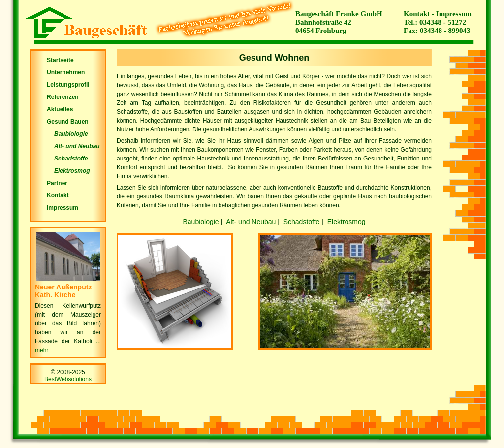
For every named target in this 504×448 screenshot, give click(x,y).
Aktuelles (60, 109)
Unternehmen (66, 72)
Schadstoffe (302, 222)
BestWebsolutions (68, 379)
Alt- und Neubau (251, 222)
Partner (57, 183)
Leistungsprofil (68, 85)
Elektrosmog (346, 222)
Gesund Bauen (68, 122)
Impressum (454, 14)
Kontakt (417, 14)
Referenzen (63, 97)
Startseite (60, 60)
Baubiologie (201, 222)
